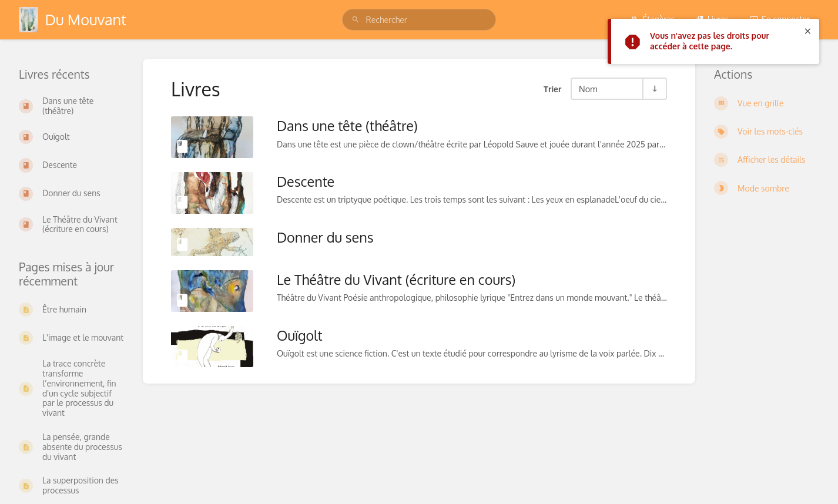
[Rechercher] (356, 20)
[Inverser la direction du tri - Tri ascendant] (654, 89)
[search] (419, 20)
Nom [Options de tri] (588, 89)
